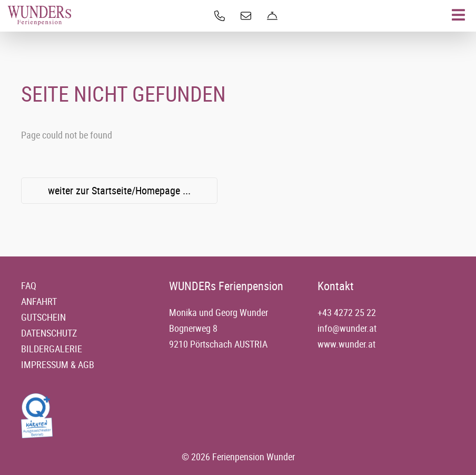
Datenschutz (49, 333)
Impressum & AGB (58, 364)
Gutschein (43, 317)
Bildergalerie (52, 349)
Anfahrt (39, 301)
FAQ (29, 285)
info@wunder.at (347, 328)
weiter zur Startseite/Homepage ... (119, 190)
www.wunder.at (346, 344)
